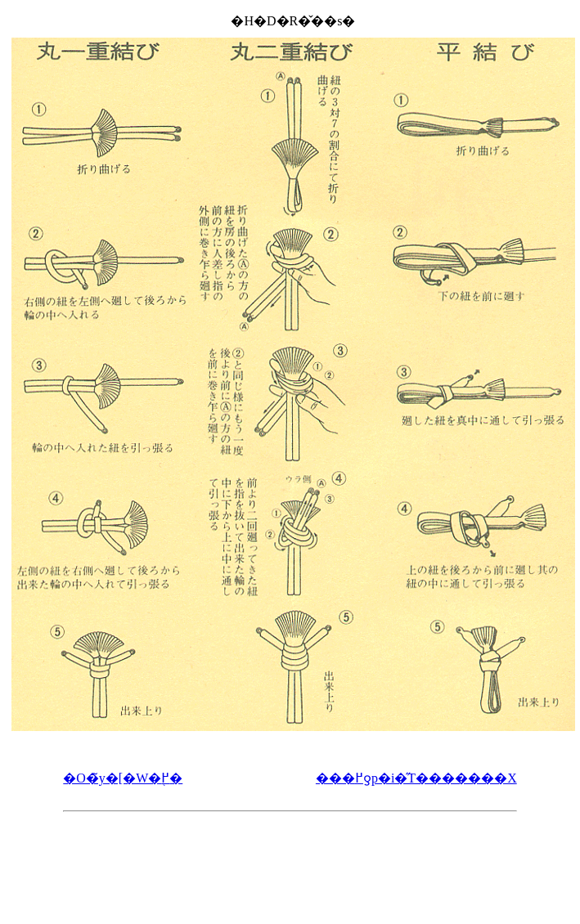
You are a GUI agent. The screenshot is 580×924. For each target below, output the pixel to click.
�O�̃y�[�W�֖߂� (123, 778)
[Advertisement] (290, 860)
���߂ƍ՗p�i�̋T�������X (416, 778)
